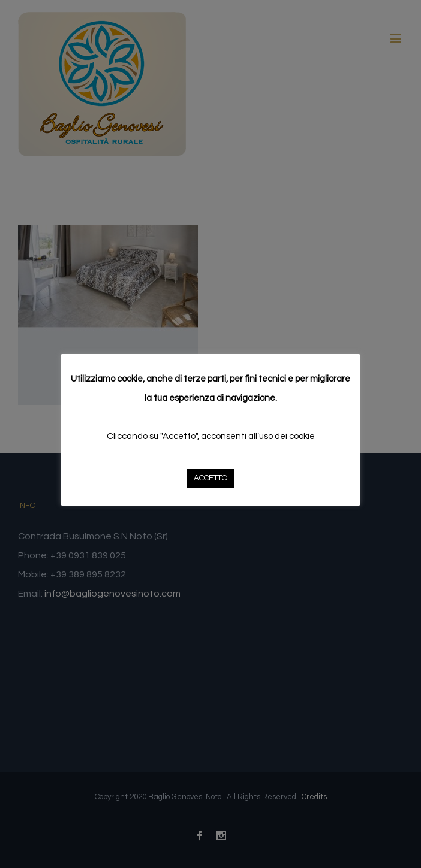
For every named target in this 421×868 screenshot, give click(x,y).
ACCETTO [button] (210, 478)
